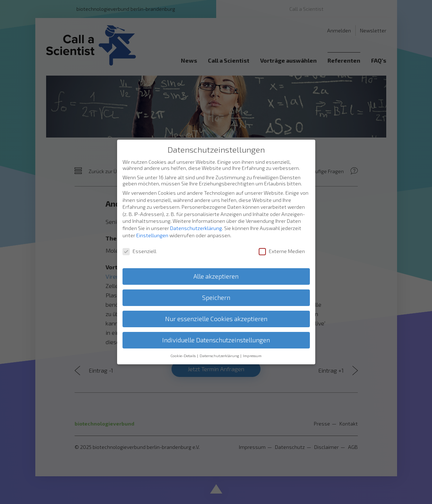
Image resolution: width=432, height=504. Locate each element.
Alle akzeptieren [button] (216, 269)
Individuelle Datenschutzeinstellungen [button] (216, 332)
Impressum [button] (252, 348)
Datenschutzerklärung (196, 220)
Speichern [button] (216, 290)
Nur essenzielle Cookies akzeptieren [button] (216, 311)
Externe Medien (282, 244)
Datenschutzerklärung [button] (220, 348)
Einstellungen (152, 227)
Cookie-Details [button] (183, 348)
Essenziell (139, 244)
